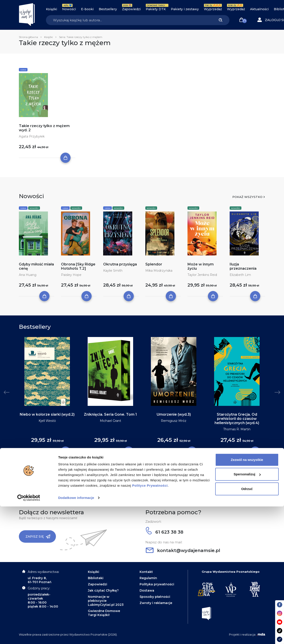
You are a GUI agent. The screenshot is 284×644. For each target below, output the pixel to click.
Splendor (154, 264)
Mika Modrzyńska (159, 271)
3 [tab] (140, 470)
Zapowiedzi (131, 9)
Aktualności (259, 9)
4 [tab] (144, 470)
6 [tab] (151, 470)
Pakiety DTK (156, 9)
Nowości (69, 9)
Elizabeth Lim (240, 275)
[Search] (129, 20)
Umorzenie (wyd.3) (174, 414)
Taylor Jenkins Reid (202, 275)
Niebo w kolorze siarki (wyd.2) (47, 414)
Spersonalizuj (247, 612)
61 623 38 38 (165, 532)
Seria (23, 70)
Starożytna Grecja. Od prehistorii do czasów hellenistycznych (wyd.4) (237, 419)
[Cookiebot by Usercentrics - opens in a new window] (29, 635)
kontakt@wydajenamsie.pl (183, 550)
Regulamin (148, 578)
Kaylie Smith (113, 271)
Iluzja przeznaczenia (243, 266)
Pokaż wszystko (247, 197)
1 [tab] (133, 470)
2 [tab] (137, 470)
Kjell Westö (47, 421)
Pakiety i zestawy (185, 9)
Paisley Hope (71, 275)
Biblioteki (96, 578)
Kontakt (146, 572)
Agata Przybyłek (32, 136)
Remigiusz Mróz (174, 421)
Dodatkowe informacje (76, 635)
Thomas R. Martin (237, 429)
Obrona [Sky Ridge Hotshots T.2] (78, 266)
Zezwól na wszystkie (247, 597)
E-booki (87, 9)
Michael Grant (110, 421)
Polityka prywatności (157, 584)
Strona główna (28, 37)
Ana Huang (28, 275)
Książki (51, 9)
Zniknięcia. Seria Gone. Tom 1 (110, 414)
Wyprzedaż (213, 9)
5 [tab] (147, 470)
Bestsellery (108, 9)
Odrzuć (247, 626)
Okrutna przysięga (120, 264)
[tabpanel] (47, 395)
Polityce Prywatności (150, 623)
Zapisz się (38, 536)
